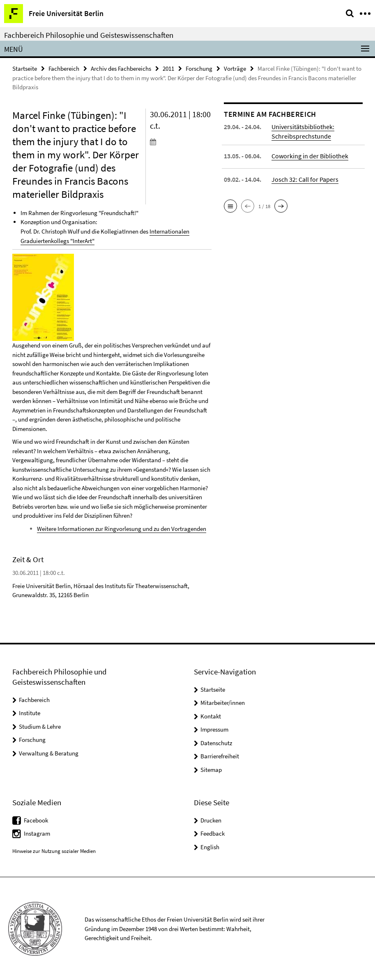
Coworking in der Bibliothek (310, 156)
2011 (168, 68)
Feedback (213, 833)
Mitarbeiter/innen (223, 702)
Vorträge (235, 68)
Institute (30, 712)
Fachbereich (64, 68)
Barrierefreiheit (220, 756)
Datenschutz (216, 743)
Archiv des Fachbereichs (121, 68)
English (210, 846)
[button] (230, 206)
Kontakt (211, 716)
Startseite (25, 68)
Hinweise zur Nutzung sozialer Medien (54, 851)
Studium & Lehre (40, 726)
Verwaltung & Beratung (49, 753)
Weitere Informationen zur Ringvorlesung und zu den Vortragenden (122, 528)
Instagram (37, 833)
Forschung (199, 68)
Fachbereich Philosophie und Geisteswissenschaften (89, 35)
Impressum (214, 729)
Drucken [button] (211, 819)
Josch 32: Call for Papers (305, 179)
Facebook (36, 819)
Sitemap (211, 769)
